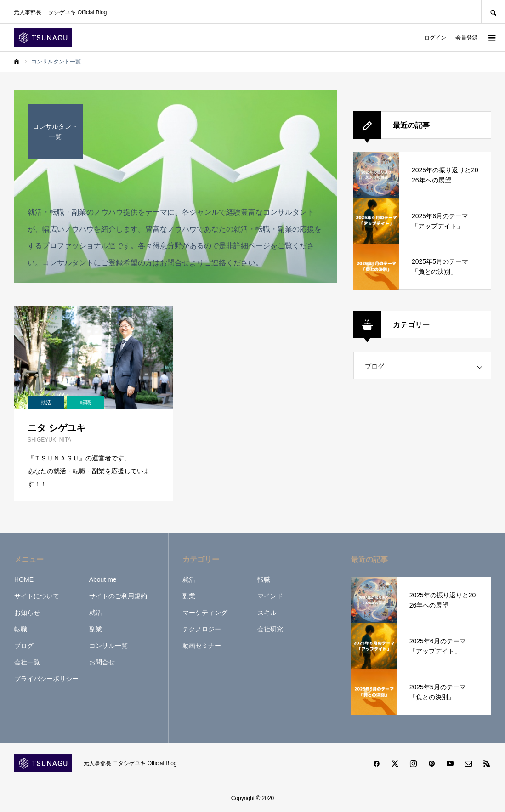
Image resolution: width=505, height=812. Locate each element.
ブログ (374, 366)
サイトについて (37, 596)
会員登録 (466, 38)
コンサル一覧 (108, 646)
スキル (267, 613)
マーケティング (205, 613)
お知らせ (27, 613)
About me (103, 579)
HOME (24, 579)
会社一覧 (27, 662)
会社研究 (270, 629)
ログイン (435, 38)
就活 (96, 613)
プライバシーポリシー (46, 679)
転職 (21, 629)
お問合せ (102, 662)
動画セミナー (202, 646)
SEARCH (493, 12)
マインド (270, 596)
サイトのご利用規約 (118, 596)
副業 (96, 629)
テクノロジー (202, 629)
